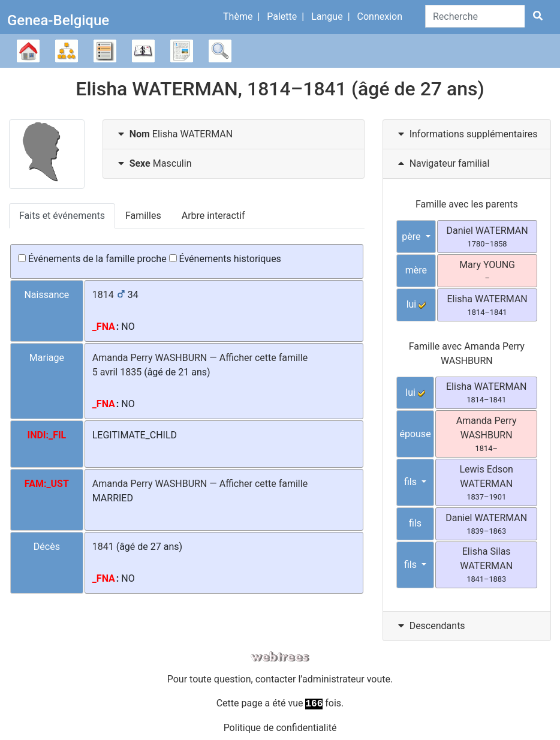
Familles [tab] (143, 216)
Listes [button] (105, 51)
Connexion (380, 16)
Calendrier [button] (143, 51)
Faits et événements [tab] (62, 216)
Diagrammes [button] (67, 51)
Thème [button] (238, 16)
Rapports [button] (182, 51)
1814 (103, 295)
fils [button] (412, 482)
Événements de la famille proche (92, 259)
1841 (103, 547)
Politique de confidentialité (280, 728)
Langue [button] (327, 16)
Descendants (430, 626)
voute (379, 679)
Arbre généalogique (28, 51)
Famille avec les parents (467, 204)
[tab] (234, 135)
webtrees (280, 657)
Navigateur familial (442, 163)
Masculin (153, 163)
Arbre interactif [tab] (213, 216)
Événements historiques (225, 259)
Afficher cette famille (264, 358)
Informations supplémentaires (466, 134)
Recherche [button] (220, 51)
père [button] (412, 237)
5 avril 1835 (117, 372)
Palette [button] (282, 16)
